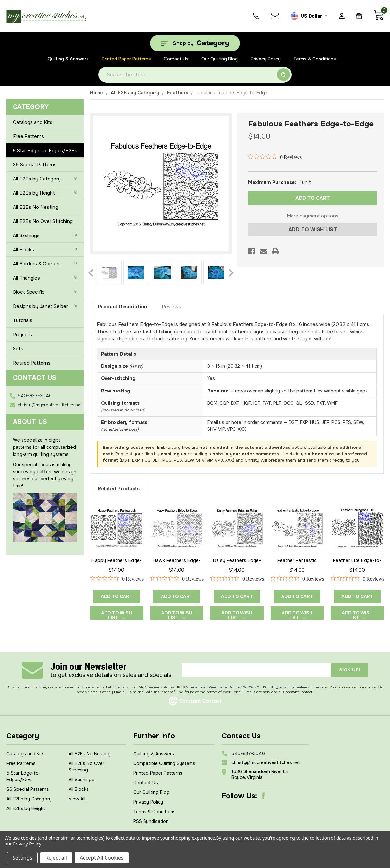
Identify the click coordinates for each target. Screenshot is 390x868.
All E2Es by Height (26, 808)
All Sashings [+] (45, 235)
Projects (22, 335)
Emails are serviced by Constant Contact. (279, 692)
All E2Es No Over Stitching (43, 221)
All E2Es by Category (29, 799)
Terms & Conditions (315, 59)
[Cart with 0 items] (379, 19)
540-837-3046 (35, 396)
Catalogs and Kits (33, 122)
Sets (18, 349)
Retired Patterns (32, 363)
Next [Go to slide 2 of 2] (231, 273)
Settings (22, 858)
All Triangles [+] (45, 278)
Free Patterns (28, 136)
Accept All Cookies (102, 858)
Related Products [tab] (119, 489)
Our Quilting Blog (220, 59)
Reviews (172, 307)
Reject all (56, 858)
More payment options (313, 216)
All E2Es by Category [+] (45, 179)
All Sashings (81, 780)
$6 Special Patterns (35, 165)
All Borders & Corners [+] (45, 264)
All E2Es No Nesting (36, 207)
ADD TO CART (313, 198)
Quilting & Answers (68, 59)
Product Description (122, 307)
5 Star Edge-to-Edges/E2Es (45, 151)
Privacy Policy (266, 59)
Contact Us (176, 59)
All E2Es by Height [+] (45, 193)
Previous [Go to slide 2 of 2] (91, 273)
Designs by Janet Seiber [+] (45, 306)
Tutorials (23, 320)
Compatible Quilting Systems (164, 763)
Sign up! (350, 670)
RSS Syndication (151, 821)
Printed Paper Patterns (126, 59)
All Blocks (79, 789)
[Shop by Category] (195, 43)
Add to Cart (117, 596)
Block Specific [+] (45, 292)
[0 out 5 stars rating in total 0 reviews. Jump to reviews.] (275, 157)
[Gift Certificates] (359, 16)
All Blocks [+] (45, 250)
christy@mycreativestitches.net (50, 405)
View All (77, 799)
